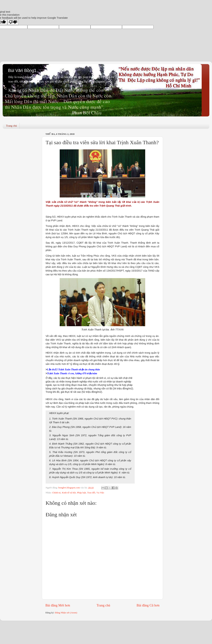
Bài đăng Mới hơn (58, 605)
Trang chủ (11, 126)
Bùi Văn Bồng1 (22, 70)
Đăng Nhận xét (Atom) (66, 613)
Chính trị (56, 493)
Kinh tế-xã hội (69, 493)
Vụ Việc (100, 493)
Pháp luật (82, 493)
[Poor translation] (13, 22)
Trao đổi (91, 493)
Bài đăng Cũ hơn (148, 605)
